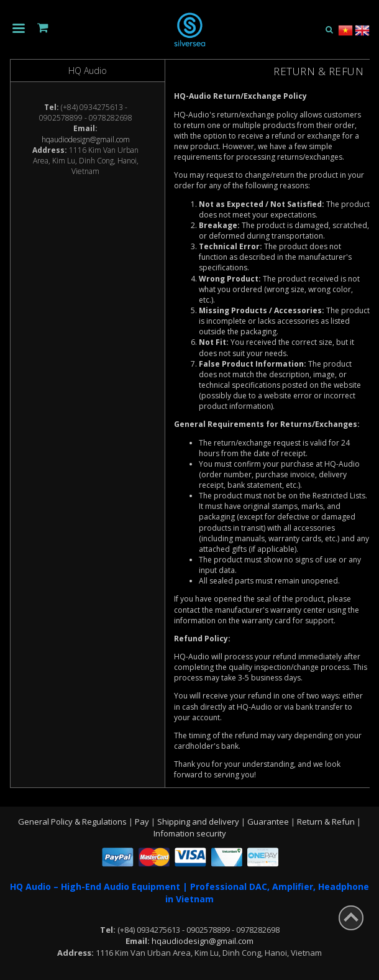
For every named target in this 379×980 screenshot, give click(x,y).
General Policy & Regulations (73, 822)
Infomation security (190, 833)
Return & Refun (327, 822)
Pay (143, 822)
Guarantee (269, 822)
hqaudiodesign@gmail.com (86, 140)
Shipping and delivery (199, 822)
